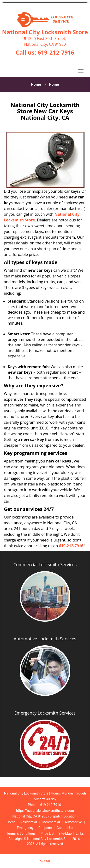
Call (45, 861)
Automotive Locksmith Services (45, 639)
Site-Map (65, 834)
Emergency (25, 828)
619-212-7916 (56, 52)
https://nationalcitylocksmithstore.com (45, 811)
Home (36, 84)
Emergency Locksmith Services (45, 713)
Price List (48, 834)
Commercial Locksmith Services (45, 564)
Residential (29, 822)
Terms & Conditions (21, 834)
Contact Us (65, 828)
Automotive (73, 822)
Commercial (51, 822)
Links (80, 834)
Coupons (45, 828)
